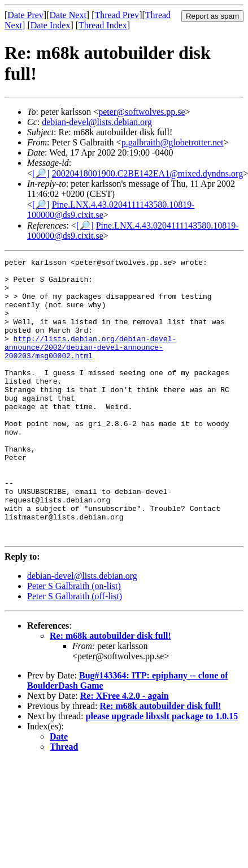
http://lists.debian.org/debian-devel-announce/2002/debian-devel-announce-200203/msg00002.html (90, 366)
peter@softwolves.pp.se (142, 112)
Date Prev (25, 15)
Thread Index (103, 25)
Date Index (51, 25)
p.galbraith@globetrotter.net (173, 142)
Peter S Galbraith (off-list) (75, 652)
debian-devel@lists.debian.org (97, 122)
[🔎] (41, 173)
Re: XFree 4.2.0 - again (125, 752)
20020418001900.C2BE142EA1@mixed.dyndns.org (147, 173)
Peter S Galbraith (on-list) (74, 642)
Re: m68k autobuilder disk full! (110, 692)
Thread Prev (117, 15)
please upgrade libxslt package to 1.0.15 (162, 772)
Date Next (68, 15)
